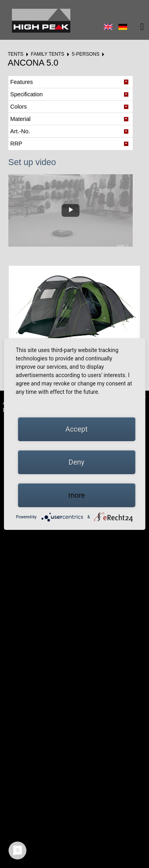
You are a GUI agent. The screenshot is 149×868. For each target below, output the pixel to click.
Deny (77, 462)
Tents (15, 54)
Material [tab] (20, 119)
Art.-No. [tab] (20, 131)
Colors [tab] (19, 107)
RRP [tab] (16, 144)
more (77, 495)
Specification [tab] (27, 94)
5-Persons (86, 54)
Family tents (48, 54)
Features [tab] (22, 82)
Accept (76, 429)
